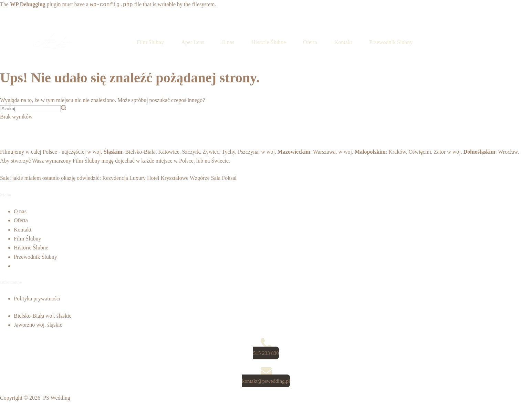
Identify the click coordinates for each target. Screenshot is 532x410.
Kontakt (23, 230)
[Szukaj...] (30, 109)
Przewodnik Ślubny (35, 257)
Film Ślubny (86, 161)
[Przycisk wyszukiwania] (64, 108)
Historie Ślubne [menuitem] (269, 42)
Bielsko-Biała (140, 152)
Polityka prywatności (37, 299)
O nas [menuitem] (228, 42)
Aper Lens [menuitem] (193, 42)
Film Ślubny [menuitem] (150, 42)
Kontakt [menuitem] (343, 42)
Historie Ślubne (31, 248)
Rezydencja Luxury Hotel (131, 178)
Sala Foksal (224, 178)
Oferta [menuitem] (310, 42)
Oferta (21, 220)
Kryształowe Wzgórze (185, 178)
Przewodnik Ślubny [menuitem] (391, 42)
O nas (20, 211)
